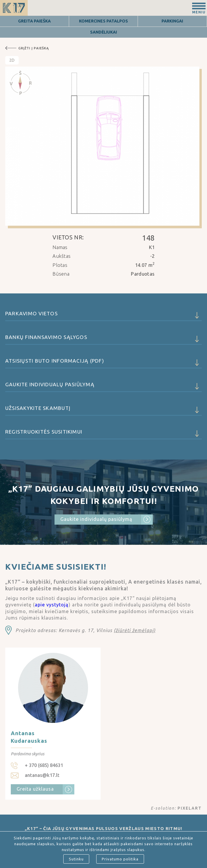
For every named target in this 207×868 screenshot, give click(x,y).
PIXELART (190, 808)
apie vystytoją (52, 605)
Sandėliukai (103, 32)
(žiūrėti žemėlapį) (135, 630)
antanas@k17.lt (42, 775)
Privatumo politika (120, 859)
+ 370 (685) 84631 (44, 765)
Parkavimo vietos (103, 316)
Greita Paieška (34, 21)
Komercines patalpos (103, 21)
